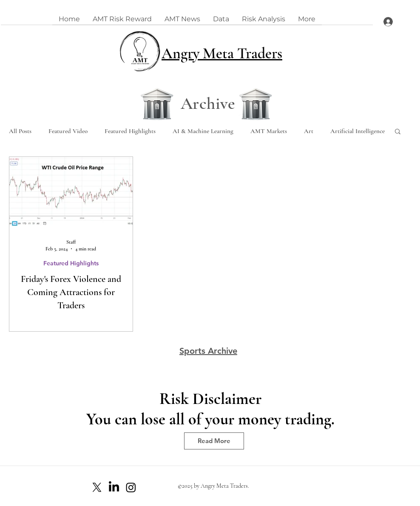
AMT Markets (269, 131)
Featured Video (68, 131)
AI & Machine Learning (203, 131)
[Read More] (214, 441)
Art (309, 131)
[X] (97, 487)
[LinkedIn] (114, 487)
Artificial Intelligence (358, 131)
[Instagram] (131, 487)
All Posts (20, 131)
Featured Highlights (130, 131)
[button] (398, 132)
